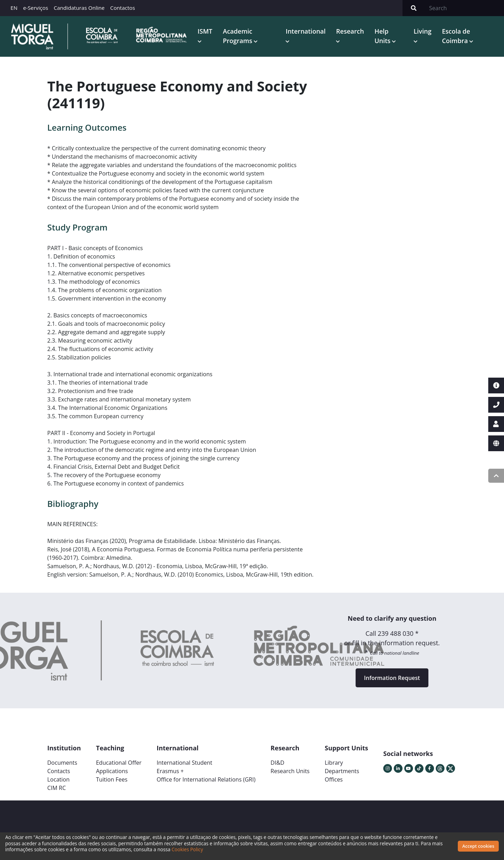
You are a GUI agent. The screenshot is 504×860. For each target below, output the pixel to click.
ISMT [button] (205, 31)
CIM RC (57, 788)
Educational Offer (119, 763)
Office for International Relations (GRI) (206, 779)
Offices (334, 779)
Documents (62, 763)
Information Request (392, 678)
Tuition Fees (112, 779)
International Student (184, 763)
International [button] (306, 31)
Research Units (290, 771)
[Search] (464, 8)
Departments (342, 771)
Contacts (59, 771)
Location (58, 779)
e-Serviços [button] (36, 8)
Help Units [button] (383, 36)
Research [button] (350, 31)
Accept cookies (478, 846)
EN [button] (14, 8)
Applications (112, 771)
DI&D (277, 763)
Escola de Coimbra (456, 36)
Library (334, 763)
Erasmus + (170, 771)
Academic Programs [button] (239, 36)
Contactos (123, 8)
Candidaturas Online (79, 8)
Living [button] (423, 31)
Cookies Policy (187, 849)
